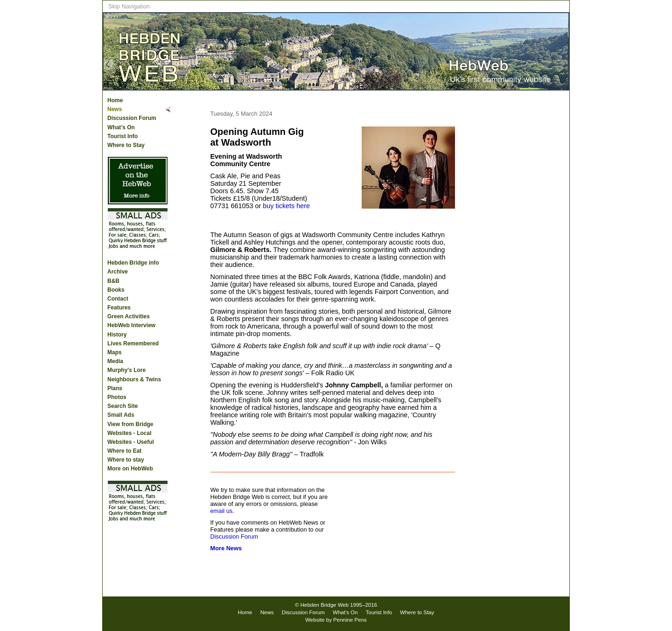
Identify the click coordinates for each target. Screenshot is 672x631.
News (115, 109)
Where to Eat (124, 451)
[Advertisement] (532, 243)
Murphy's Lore (126, 370)
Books (116, 290)
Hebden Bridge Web (325, 605)
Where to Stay (126, 145)
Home (115, 100)
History (117, 335)
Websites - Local (129, 433)
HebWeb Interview (131, 325)
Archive (118, 272)
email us (222, 511)
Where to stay (126, 460)
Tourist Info (122, 136)
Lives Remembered (133, 344)
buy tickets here (286, 206)
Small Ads (121, 415)
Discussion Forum (132, 118)
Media (115, 361)
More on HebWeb (130, 469)
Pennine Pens (350, 620)
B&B (113, 281)
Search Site (122, 406)
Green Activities (129, 316)
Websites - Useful (131, 442)
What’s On (121, 127)
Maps (115, 352)
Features (119, 308)
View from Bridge (130, 424)
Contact (118, 299)
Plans (115, 388)
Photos (117, 397)
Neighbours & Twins (134, 379)
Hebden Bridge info (133, 263)
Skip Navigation (129, 6)
